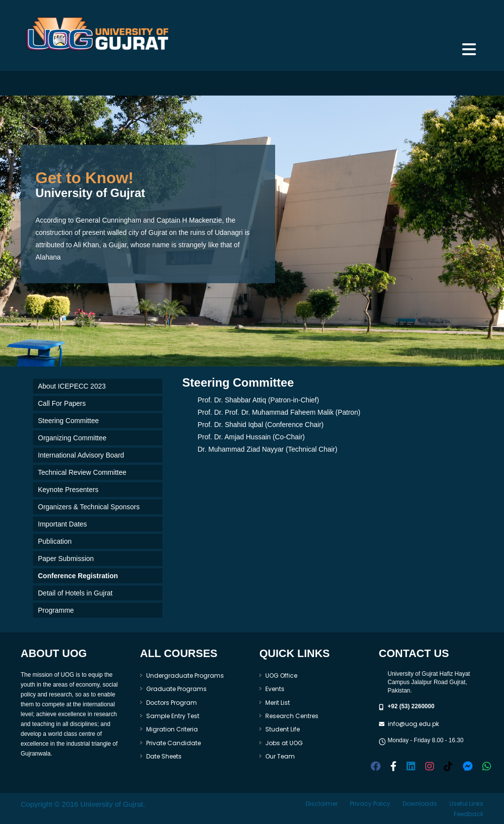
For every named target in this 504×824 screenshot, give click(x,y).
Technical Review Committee (82, 472)
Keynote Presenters (68, 490)
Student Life (283, 729)
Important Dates (63, 524)
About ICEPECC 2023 (72, 386)
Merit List (278, 703)
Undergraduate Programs (185, 676)
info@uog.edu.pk (413, 724)
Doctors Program (172, 703)
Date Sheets (164, 756)
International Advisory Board (81, 455)
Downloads (420, 804)
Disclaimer (322, 804)
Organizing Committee (72, 438)
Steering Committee (68, 421)
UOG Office (281, 676)
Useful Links (466, 804)
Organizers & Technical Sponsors (89, 507)
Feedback (469, 814)
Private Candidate (173, 743)
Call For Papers (62, 403)
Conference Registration (78, 576)
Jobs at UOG (284, 743)
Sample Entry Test (173, 716)
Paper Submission (66, 559)
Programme (56, 610)
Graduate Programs (176, 689)
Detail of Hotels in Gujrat (75, 593)
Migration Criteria (172, 729)
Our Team (280, 756)
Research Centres (292, 716)
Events (275, 689)
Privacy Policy (370, 804)
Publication (55, 541)
